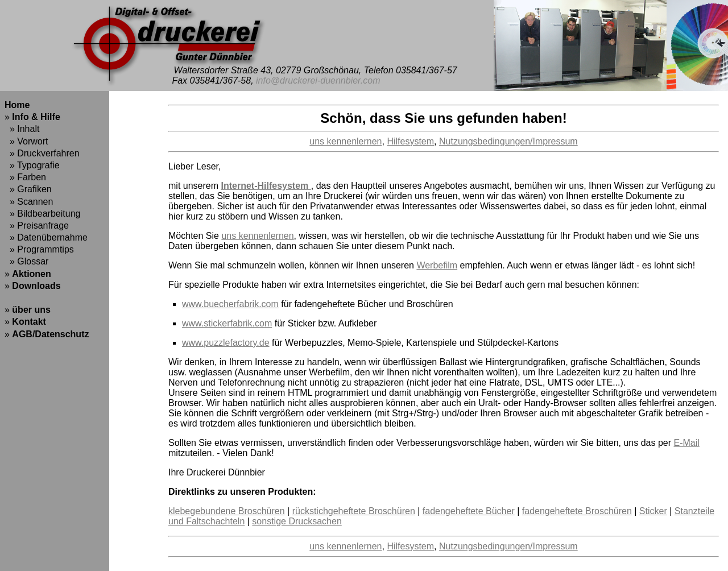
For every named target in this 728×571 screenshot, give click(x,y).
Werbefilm (437, 265)
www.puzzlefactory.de (226, 343)
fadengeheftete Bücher (469, 511)
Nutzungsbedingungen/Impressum (508, 141)
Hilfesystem (410, 141)
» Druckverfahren (42, 153)
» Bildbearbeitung (42, 214)
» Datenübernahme (46, 237)
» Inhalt (22, 129)
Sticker (653, 511)
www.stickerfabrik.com (227, 323)
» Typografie (32, 165)
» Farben (25, 177)
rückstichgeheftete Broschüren (354, 511)
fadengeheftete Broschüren (577, 511)
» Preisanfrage (37, 225)
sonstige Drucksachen (297, 521)
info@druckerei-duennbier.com (318, 80)
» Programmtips (39, 249)
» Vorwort (26, 141)
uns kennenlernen (346, 141)
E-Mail (687, 443)
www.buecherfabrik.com (230, 304)
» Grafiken (28, 189)
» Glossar (26, 261)
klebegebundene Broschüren (227, 511)
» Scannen (29, 202)
